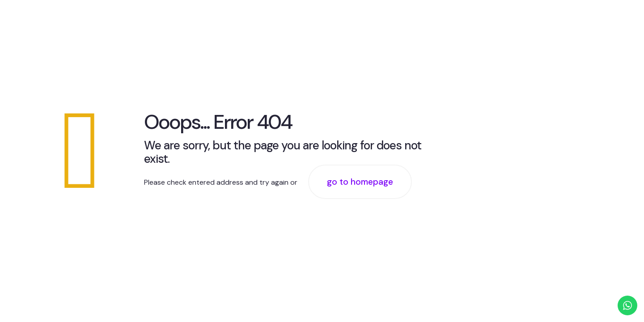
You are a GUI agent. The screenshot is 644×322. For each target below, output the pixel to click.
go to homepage (360, 182)
